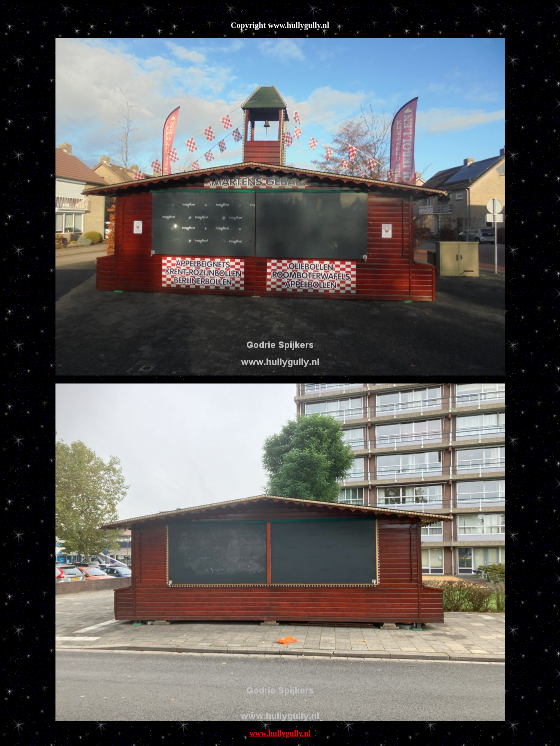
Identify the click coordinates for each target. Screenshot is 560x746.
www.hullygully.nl (280, 733)
